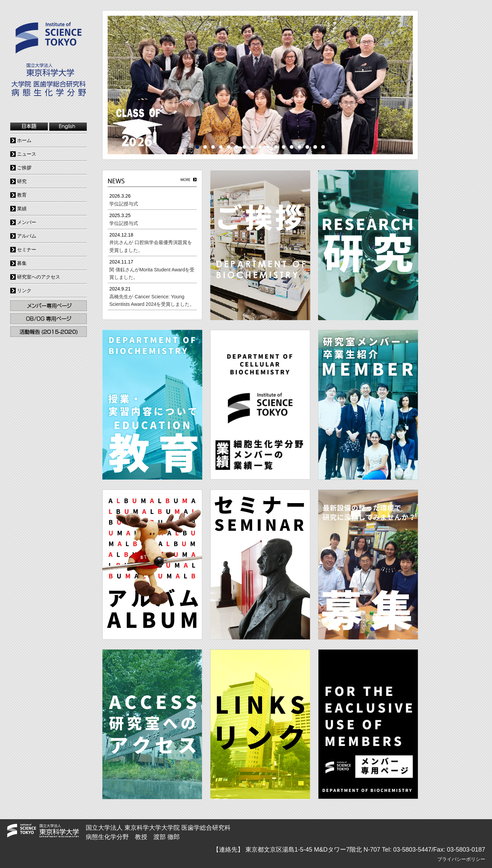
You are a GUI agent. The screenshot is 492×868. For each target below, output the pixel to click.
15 (307, 147)
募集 (22, 263)
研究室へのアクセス (39, 277)
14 (299, 147)
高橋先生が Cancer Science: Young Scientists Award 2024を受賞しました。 (152, 300)
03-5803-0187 (466, 850)
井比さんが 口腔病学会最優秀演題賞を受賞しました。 (151, 246)
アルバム (27, 236)
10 (268, 147)
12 (284, 147)
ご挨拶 (24, 168)
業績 (22, 209)
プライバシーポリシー (461, 859)
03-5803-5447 (412, 850)
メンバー (27, 222)
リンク (24, 290)
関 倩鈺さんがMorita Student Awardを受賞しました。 (152, 273)
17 (323, 147)
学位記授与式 (124, 204)
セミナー (27, 250)
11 (276, 147)
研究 (22, 181)
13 (292, 147)
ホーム (24, 140)
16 (315, 147)
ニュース (27, 154)
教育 (22, 195)
